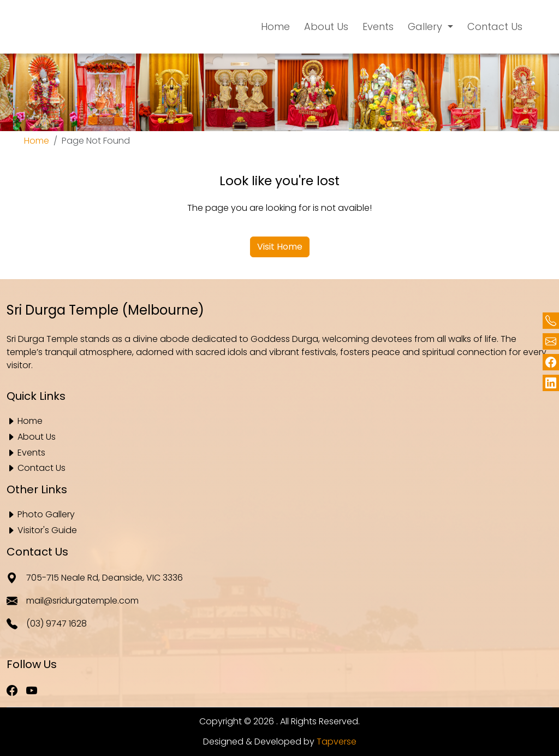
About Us (37, 437)
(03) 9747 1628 (47, 624)
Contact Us (41, 468)
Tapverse (337, 742)
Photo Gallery (46, 515)
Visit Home (280, 247)
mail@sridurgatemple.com (73, 601)
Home (37, 141)
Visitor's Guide (47, 531)
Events (31, 453)
